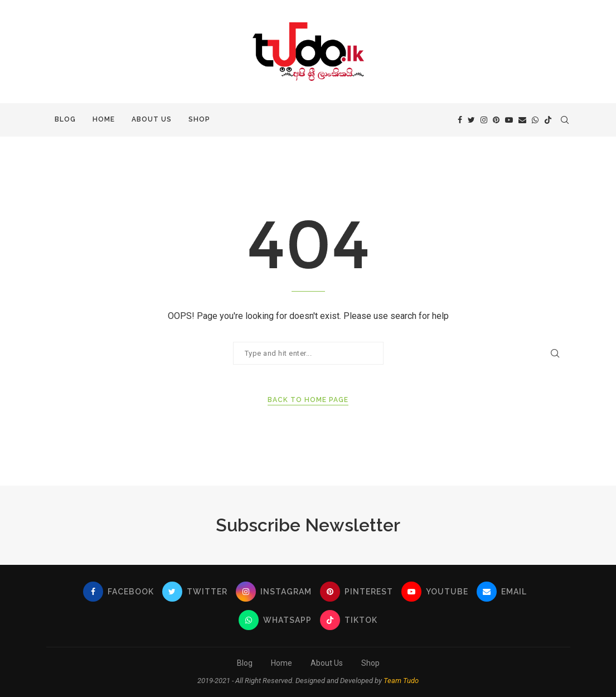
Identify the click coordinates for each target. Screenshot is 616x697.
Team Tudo (401, 681)
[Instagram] (484, 120)
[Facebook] (460, 120)
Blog (65, 119)
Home (104, 119)
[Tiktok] (548, 120)
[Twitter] (471, 120)
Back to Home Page (308, 400)
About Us (152, 119)
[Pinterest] (496, 120)
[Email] (522, 120)
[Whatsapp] (535, 120)
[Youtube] (509, 120)
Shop (199, 119)
